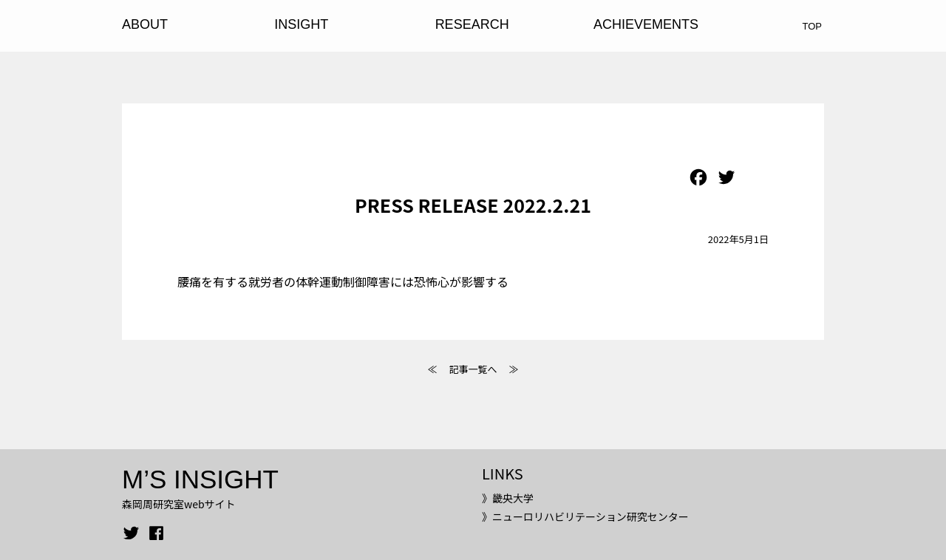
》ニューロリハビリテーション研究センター (585, 516)
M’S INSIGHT (200, 479)
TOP (813, 26)
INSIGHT (301, 24)
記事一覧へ (473, 369)
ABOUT (145, 24)
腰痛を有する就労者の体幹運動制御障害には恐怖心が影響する (343, 281)
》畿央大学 (508, 498)
